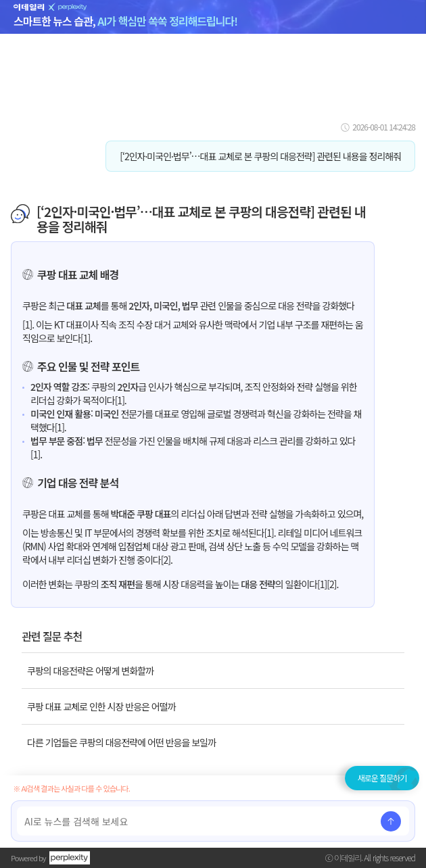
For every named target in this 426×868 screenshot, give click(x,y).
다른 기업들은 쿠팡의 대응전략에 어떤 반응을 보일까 (121, 742)
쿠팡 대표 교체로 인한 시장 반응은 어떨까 (101, 706)
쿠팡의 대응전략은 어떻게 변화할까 (90, 671)
